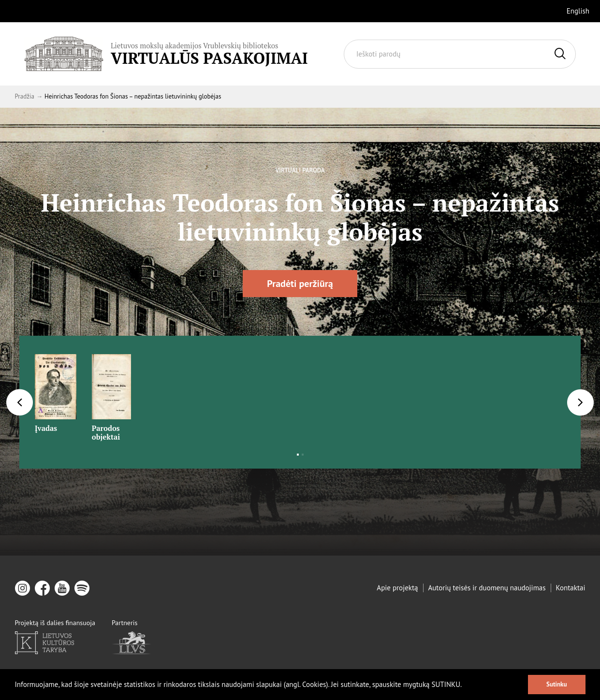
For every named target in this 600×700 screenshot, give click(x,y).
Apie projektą (397, 588)
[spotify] (82, 588)
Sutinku (556, 684)
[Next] (580, 402)
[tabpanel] (56, 390)
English (578, 11)
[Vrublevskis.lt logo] (166, 54)
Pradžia (25, 96)
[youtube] (62, 588)
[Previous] (20, 402)
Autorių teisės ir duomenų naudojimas (487, 588)
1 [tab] (298, 455)
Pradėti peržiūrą (300, 284)
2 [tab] (303, 455)
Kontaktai (571, 588)
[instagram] (22, 588)
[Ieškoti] (560, 54)
